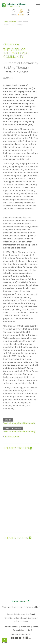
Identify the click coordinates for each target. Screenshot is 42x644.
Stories (13, 22)
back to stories (12, 44)
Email (32, 614)
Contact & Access (11, 627)
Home (6, 22)
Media (36, 627)
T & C (30, 630)
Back (5, 640)
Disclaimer (26, 627)
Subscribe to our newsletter (21, 607)
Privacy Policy (19, 630)
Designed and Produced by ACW (21, 634)
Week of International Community (19, 423)
